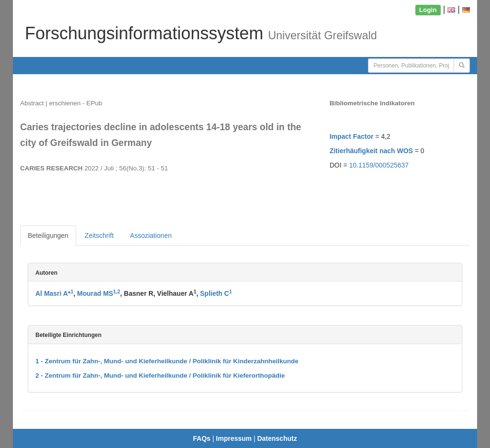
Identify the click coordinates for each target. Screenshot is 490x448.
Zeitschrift (99, 235)
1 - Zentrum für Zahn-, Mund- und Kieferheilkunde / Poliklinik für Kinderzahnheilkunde (167, 361)
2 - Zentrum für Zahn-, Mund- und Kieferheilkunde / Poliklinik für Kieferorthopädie (160, 375)
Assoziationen (151, 235)
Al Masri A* (54, 293)
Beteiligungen (48, 235)
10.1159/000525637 (379, 165)
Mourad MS (99, 293)
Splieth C (216, 293)
